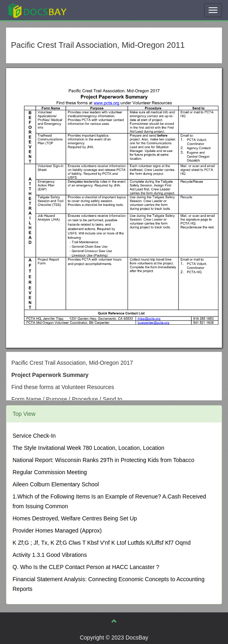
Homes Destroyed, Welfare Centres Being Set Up (75, 518)
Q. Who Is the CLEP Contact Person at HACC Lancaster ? (86, 567)
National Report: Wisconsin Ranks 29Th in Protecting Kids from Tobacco (103, 460)
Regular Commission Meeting (50, 472)
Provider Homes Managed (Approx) (57, 531)
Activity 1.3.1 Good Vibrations (50, 555)
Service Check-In (34, 436)
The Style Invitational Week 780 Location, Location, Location (88, 448)
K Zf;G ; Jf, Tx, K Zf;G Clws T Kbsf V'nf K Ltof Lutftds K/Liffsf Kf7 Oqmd (102, 543)
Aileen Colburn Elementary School (56, 484)
